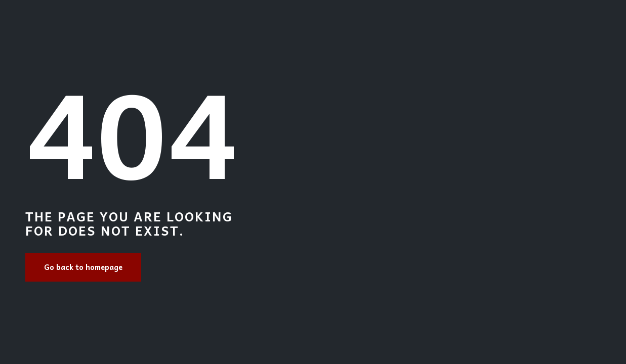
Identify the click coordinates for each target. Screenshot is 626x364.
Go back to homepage (83, 267)
